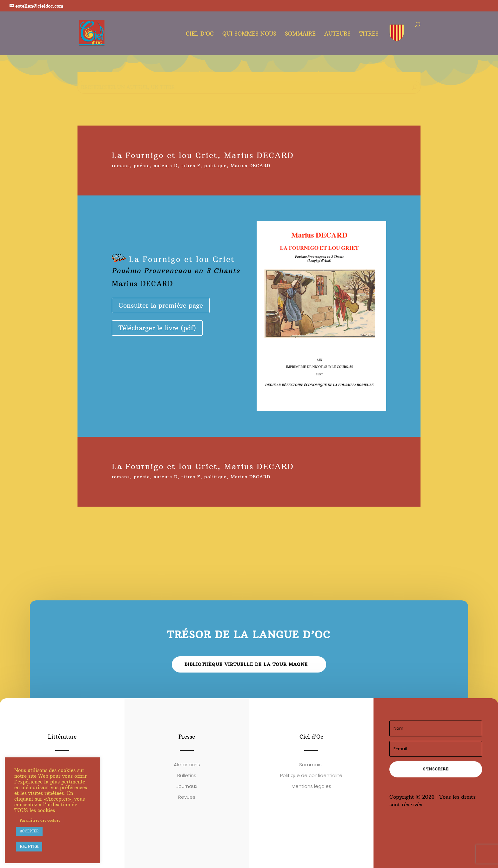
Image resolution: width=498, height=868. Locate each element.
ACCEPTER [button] (29, 831)
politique (215, 166)
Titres (369, 34)
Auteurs (337, 34)
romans (121, 166)
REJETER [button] (29, 846)
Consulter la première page (161, 305)
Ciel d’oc (200, 34)
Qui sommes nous (249, 34)
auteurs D (166, 166)
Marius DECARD (250, 166)
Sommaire (300, 34)
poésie (142, 166)
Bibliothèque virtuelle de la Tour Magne (246, 664)
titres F (191, 166)
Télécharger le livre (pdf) (157, 328)
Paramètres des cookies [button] (40, 820)
